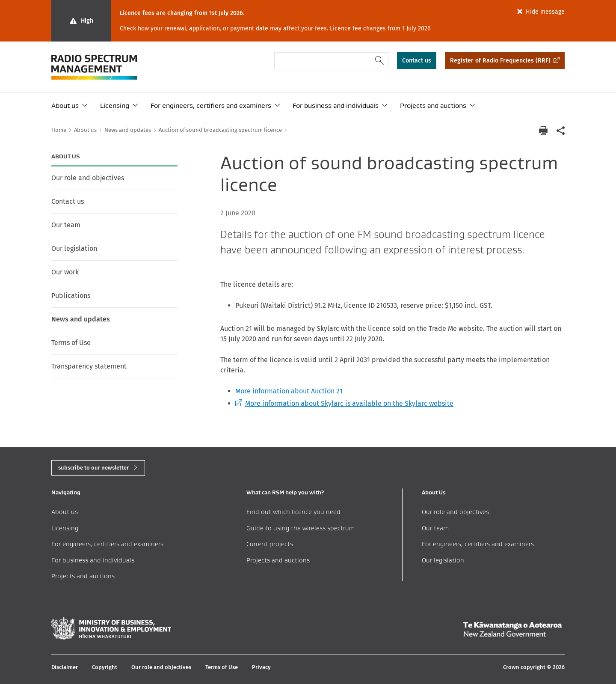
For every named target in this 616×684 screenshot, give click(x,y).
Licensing (115, 106)
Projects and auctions (433, 106)
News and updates (81, 319)
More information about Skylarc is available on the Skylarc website (344, 403)
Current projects (270, 544)
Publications (71, 296)
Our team (66, 225)
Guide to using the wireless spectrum (301, 528)
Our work (65, 272)
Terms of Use (71, 343)
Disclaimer (65, 667)
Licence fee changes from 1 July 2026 (380, 28)
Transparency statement (89, 366)
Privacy (261, 667)
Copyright (105, 667)
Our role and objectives (88, 178)
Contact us (417, 61)
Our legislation (74, 248)
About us (65, 106)
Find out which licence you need (293, 512)
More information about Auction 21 (289, 391)
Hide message (545, 12)
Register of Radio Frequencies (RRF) (500, 61)
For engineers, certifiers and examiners (211, 106)
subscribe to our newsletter (93, 468)
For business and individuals (336, 106)
